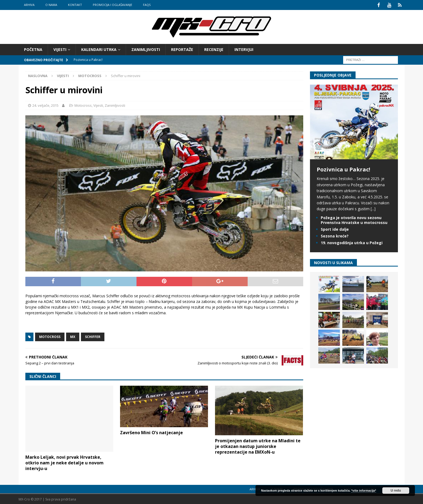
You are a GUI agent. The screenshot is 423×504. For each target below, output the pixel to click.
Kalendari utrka (99, 49)
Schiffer (93, 336)
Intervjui (244, 49)
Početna (33, 49)
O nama (51, 5)
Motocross (83, 105)
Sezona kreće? (335, 235)
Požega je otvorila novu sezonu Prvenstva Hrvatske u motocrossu (354, 220)
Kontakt (75, 5)
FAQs (147, 5)
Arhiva (29, 5)
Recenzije (214, 49)
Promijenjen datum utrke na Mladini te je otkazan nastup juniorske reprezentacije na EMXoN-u (258, 446)
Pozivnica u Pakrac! (343, 169)
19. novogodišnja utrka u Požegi (352, 242)
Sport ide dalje (335, 229)
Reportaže (182, 49)
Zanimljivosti (146, 49)
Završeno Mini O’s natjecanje (151, 432)
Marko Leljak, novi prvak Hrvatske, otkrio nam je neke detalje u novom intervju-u (64, 462)
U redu (396, 491)
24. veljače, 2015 (45, 105)
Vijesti (60, 49)
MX (73, 336)
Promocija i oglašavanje (112, 5)
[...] (373, 208)
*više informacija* (364, 491)
